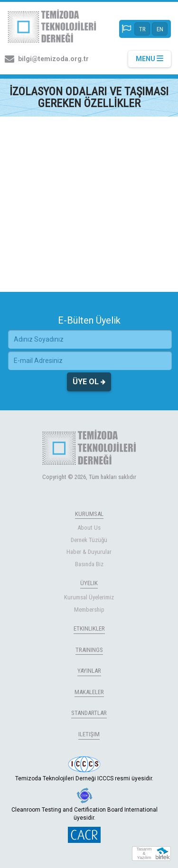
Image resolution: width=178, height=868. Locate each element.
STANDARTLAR (89, 713)
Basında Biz (89, 564)
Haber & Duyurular (89, 552)
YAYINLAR (89, 671)
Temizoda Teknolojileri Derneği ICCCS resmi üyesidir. (84, 769)
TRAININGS (89, 650)
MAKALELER (89, 692)
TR (142, 29)
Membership (89, 610)
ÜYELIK (89, 583)
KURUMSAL (89, 514)
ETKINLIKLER (89, 628)
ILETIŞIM (89, 734)
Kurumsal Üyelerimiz (89, 597)
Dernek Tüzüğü (89, 540)
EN (160, 29)
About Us (89, 528)
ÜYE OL (89, 382)
